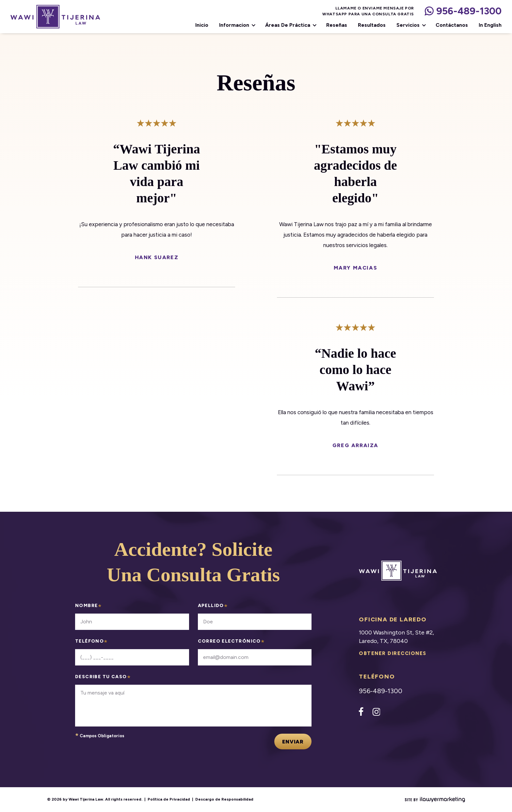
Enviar (293, 742)
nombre (88, 607)
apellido (213, 607)
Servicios (408, 25)
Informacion (234, 25)
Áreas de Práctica (288, 25)
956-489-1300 (469, 11)
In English (490, 25)
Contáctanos (452, 25)
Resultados (372, 25)
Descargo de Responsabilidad (224, 799)
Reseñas (337, 25)
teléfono (92, 643)
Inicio (202, 25)
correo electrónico (232, 643)
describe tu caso (103, 678)
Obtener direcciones (393, 654)
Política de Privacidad (169, 799)
